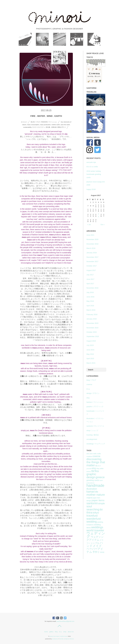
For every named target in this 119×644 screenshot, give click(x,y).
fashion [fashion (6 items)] (89, 472)
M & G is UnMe (92, 167)
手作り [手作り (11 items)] (96, 552)
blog (56, 632)
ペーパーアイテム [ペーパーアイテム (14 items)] (95, 550)
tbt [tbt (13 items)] (101, 510)
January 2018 (92, 253)
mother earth (56, 125)
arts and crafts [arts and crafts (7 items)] (91, 454)
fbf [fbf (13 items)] (93, 471)
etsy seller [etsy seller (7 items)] (100, 469)
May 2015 (90, 354)
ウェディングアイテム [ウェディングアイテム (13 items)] (95, 538)
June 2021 (90, 235)
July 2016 (90, 292)
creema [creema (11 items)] (96, 456)
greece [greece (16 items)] (100, 477)
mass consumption (33, 125)
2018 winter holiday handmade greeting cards (94, 174)
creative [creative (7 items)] (89, 456)
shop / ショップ (92, 431)
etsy (88, 398)
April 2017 (90, 284)
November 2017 (92, 261)
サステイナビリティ (39, 127)
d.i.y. (88, 389)
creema (89, 384)
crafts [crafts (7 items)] (99, 454)
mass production (45, 125)
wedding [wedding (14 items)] (92, 522)
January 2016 (92, 319)
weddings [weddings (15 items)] (97, 527)
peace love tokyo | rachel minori (59, 636)
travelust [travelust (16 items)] (92, 516)
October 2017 (92, 266)
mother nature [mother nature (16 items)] (96, 495)
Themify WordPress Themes (66, 639)
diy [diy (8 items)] (96, 466)
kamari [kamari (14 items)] (91, 492)
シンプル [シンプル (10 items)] (95, 543)
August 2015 (91, 341)
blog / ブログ (36, 122)
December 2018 (92, 244)
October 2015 (92, 332)
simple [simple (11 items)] (101, 503)
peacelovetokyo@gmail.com (65, 621)
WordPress (55, 639)
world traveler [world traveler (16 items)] (95, 530)
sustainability (27, 127)
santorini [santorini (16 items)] (92, 503)
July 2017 (90, 275)
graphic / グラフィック (95, 407)
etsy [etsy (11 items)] (94, 468)
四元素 (48, 127)
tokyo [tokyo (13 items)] (96, 513)
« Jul (89, 225)
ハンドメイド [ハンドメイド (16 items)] (95, 544)
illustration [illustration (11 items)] (92, 489)
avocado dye (91, 162)
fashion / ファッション (49, 122)
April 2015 (90, 359)
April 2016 (90, 306)
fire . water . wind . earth (46, 116)
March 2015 (91, 363)
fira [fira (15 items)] (97, 471)
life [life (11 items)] (97, 492)
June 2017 (90, 279)
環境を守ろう (62, 127)
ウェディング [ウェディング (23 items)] (96, 535)
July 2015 (90, 345)
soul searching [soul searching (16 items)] (93, 508)
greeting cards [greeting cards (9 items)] (93, 480)
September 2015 (93, 336)
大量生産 (54, 127)
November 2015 (92, 328)
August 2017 (91, 270)
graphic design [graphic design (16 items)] (91, 476)
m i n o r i (24, 122)
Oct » (103, 225)
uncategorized (92, 439)
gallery (51, 632)
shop (65, 632)
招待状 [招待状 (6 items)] (102, 552)
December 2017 (92, 257)
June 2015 (90, 350)
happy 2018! (91, 189)
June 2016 (90, 297)
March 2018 (91, 248)
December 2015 (92, 323)
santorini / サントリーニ (95, 426)
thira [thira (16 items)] (89, 512)
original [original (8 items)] (89, 498)
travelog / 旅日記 (93, 435)
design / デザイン (93, 393)
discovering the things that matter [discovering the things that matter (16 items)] (96, 462)
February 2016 (92, 314)
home (46, 632)
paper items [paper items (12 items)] (98, 500)
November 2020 (92, 239)
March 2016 (91, 310)
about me (71, 632)
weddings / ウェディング (96, 444)
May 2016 (90, 301)
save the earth (65, 125)
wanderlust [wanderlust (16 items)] (94, 519)
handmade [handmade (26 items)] (95, 485)
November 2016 (92, 288)
